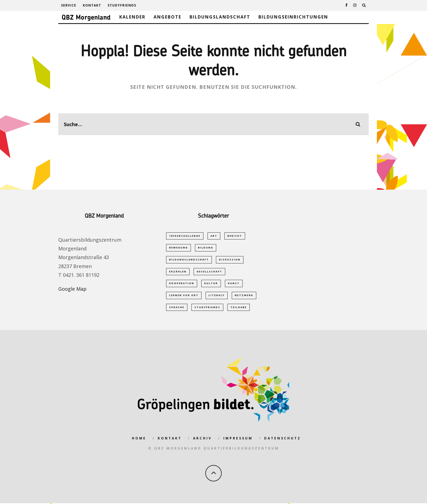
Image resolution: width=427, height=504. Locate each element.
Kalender (132, 17)
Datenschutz (283, 439)
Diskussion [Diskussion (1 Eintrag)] (230, 260)
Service (69, 5)
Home (139, 439)
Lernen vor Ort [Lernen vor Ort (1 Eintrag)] (184, 296)
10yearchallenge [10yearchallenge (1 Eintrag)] (185, 236)
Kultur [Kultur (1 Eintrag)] (211, 284)
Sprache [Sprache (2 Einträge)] (177, 308)
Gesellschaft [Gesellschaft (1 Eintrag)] (209, 272)
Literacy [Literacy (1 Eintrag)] (217, 296)
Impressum (238, 439)
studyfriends (122, 5)
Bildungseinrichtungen (293, 17)
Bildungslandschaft (220, 17)
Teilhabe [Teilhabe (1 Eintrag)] (239, 308)
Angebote (167, 17)
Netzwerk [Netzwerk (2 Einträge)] (244, 296)
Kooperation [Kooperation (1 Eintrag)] (182, 284)
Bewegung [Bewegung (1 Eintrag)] (179, 248)
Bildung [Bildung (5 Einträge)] (206, 248)
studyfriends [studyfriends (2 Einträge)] (207, 308)
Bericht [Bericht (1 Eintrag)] (235, 236)
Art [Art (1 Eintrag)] (214, 236)
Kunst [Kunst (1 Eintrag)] (234, 284)
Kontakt (92, 5)
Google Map (72, 289)
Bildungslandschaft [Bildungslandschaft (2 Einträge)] (189, 260)
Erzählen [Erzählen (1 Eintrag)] (178, 272)
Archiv (202, 439)
